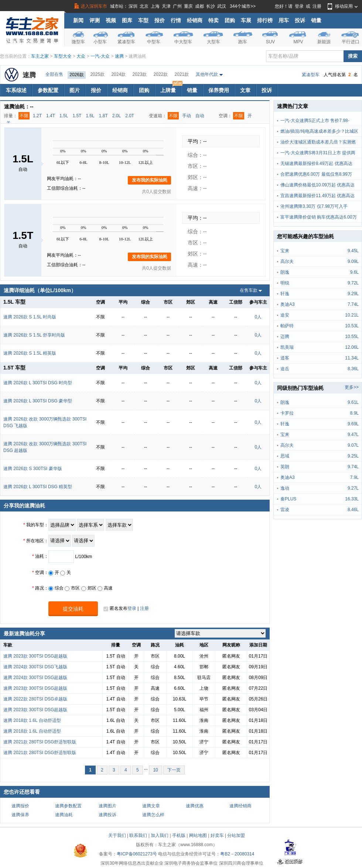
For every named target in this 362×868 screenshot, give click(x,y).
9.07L (353, 445)
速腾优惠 (195, 806)
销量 (316, 20)
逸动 (285, 488)
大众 (81, 56)
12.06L (352, 347)
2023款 (139, 74)
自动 (200, 116)
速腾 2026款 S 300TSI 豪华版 (33, 469)
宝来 (285, 251)
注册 (317, 6)
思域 (285, 456)
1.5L (64, 116)
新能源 (324, 42)
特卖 (214, 20)
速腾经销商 (240, 806)
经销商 (195, 20)
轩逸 (285, 294)
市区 (72, 588)
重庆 (188, 6)
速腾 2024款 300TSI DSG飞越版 (35, 667)
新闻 (78, 20)
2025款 (97, 74)
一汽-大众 (100, 56)
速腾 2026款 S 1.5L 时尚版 (30, 317)
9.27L (353, 488)
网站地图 (198, 835)
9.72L (353, 283)
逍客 (285, 358)
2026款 (77, 75)
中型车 (154, 42)
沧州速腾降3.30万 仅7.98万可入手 (314, 206)
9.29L (353, 294)
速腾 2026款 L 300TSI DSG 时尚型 (38, 383)
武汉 (222, 6)
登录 (299, 6)
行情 (176, 20)
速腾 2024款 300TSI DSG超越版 (35, 678)
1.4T (51, 116)
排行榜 (265, 20)
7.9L (354, 477)
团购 (230, 20)
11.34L (352, 358)
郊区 (89, 588)
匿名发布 (115, 609)
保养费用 (219, 90)
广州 (177, 6)
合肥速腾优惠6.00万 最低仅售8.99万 (316, 174)
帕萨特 (287, 326)
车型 (143, 20)
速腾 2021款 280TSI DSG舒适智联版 (40, 742)
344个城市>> (243, 6)
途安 (285, 315)
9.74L (353, 467)
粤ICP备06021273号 (137, 854)
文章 (245, 90)
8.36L (353, 369)
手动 (187, 116)
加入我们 (160, 835)
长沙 (211, 6)
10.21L (352, 315)
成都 (199, 6)
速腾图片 (107, 806)
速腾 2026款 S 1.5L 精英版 (30, 353)
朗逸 (285, 272)
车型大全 (63, 56)
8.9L (354, 413)
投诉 (300, 20)
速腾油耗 (64, 815)
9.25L (353, 456)
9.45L (353, 251)
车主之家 (40, 56)
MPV (298, 42)
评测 (95, 20)
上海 (155, 6)
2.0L (117, 116)
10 (155, 770)
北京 (144, 6)
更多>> (352, 387)
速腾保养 (20, 815)
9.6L (354, 272)
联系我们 (138, 835)
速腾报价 (20, 806)
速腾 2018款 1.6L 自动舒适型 (32, 720)
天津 (166, 6)
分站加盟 (236, 835)
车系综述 (16, 90)
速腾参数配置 (68, 806)
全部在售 (54, 74)
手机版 (179, 835)
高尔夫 (287, 261)
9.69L (353, 424)
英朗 (285, 467)
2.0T (130, 116)
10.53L (352, 326)
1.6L (90, 116)
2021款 (182, 74)
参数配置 (48, 90)
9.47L (353, 435)
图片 (75, 90)
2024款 (118, 74)
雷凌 (285, 510)
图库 (127, 20)
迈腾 (285, 337)
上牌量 (171, 89)
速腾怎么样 (153, 815)
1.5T (77, 116)
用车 (284, 20)
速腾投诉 (107, 815)
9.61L (353, 402)
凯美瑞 (287, 347)
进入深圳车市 (94, 6)
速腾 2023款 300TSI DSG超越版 (35, 656)
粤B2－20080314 (237, 854)
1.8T (103, 116)
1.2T (37, 116)
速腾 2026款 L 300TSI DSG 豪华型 (38, 401)
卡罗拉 (287, 413)
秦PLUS (288, 499)
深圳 (133, 6)
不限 (24, 116)
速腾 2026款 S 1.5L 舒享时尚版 (34, 335)
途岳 (285, 369)
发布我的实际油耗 (150, 180)
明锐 (285, 283)
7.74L (353, 304)
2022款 (161, 74)
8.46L (353, 510)
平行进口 (351, 42)
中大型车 (183, 42)
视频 (111, 20)
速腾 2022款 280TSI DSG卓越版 (35, 699)
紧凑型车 (126, 42)
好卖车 (217, 835)
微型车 (78, 42)
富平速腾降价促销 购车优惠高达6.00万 (319, 217)
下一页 (174, 770)
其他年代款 (207, 74)
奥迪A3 (288, 304)
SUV (271, 42)
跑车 (243, 42)
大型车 (214, 42)
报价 (160, 20)
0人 (258, 317)
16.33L (352, 499)
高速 (105, 588)
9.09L (353, 261)
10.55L (352, 337)
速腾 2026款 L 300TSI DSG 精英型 (38, 487)
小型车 (100, 42)
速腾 (119, 56)
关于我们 (117, 835)
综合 (56, 588)
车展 (246, 20)
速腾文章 (151, 806)
